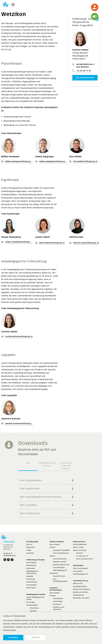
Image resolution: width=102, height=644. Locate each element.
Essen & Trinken (78, 547)
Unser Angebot (31, 563)
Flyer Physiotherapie (31, 480)
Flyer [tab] (28, 463)
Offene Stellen (31, 588)
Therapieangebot (32, 605)
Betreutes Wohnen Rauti (61, 565)
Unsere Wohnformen (60, 559)
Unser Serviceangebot (80, 568)
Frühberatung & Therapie (35, 560)
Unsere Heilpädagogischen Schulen (35, 598)
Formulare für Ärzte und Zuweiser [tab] (66, 466)
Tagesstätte (54, 573)
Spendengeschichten (80, 586)
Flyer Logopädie (28, 505)
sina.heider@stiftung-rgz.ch (85, 161)
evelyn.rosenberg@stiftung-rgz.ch (19, 242)
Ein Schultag (30, 602)
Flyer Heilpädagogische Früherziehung (40, 497)
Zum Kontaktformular (85, 78)
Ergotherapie (31, 568)
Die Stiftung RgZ (32, 542)
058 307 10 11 (8, 553)
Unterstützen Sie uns (81, 581)
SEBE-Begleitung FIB (60, 570)
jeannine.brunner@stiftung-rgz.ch (19, 423)
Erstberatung (31, 579)
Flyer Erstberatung (30, 513)
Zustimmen (13, 638)
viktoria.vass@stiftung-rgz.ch (86, 243)
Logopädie (30, 576)
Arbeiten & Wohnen (57, 542)
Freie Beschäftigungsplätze (60, 580)
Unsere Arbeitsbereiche (61, 553)
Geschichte (30, 553)
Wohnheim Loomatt (60, 562)
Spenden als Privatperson (82, 589)
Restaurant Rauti (79, 542)
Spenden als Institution (81, 592)
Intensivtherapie (32, 582)
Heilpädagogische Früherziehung (32, 572)
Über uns (29, 544)
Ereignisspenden (79, 595)
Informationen (34, 608)
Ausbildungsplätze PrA (80, 574)
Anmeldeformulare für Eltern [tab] (47, 464)
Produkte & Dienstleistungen (56, 589)
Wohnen (52, 556)
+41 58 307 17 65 (84, 71)
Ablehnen (35, 638)
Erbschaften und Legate (81, 598)
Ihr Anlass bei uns (82, 556)
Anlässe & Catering (79, 550)
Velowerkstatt (78, 565)
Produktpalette (58, 598)
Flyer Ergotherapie (30, 489)
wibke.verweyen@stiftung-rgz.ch (19, 161)
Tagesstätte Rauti (59, 576)
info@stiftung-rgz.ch (10, 555)
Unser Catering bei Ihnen (85, 559)
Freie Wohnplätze (59, 568)
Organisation (31, 547)
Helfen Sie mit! (78, 583)
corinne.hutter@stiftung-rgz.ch (19, 336)
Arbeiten (52, 547)
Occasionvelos (78, 571)
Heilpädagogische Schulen (36, 594)
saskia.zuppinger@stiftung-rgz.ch (53, 161)
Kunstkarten (57, 604)
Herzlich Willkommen (80, 544)
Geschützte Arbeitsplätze (61, 550)
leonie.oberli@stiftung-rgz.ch (52, 243)
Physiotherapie (31, 565)
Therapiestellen (31, 585)
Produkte (53, 596)
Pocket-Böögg (58, 601)
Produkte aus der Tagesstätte (59, 608)
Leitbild (29, 550)
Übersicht (80, 553)
